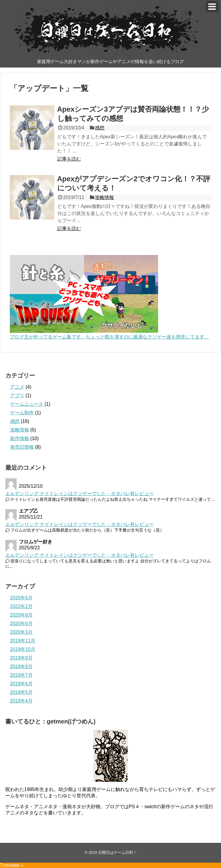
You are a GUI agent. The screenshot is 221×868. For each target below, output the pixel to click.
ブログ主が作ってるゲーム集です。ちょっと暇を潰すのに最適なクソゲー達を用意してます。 (109, 337)
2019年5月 (22, 692)
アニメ (17, 387)
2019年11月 (23, 641)
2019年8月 (22, 666)
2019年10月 (23, 649)
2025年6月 (22, 598)
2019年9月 (22, 658)
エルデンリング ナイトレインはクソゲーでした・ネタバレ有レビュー (80, 494)
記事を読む (69, 159)
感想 (100, 128)
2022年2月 (22, 606)
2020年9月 (22, 615)
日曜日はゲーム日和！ (117, 852)
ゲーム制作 (22, 413)
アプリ (17, 396)
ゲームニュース (27, 404)
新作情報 (20, 438)
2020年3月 (22, 632)
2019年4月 (22, 701)
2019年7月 (22, 675)
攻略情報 (104, 197)
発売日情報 (22, 447)
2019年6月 (22, 684)
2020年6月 (22, 624)
